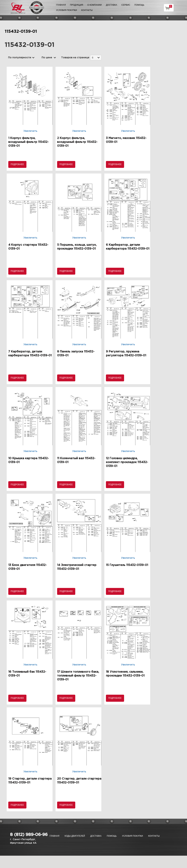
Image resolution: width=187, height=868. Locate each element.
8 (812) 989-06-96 (29, 835)
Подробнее (17, 164)
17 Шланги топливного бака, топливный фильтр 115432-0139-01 (78, 676)
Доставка (112, 5)
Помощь (139, 5)
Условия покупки (67, 10)
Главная (61, 5)
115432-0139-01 (21, 32)
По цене (47, 58)
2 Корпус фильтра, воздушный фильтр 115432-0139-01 (77, 142)
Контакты (87, 10)
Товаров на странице (75, 58)
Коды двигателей (75, 836)
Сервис (126, 5)
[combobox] (96, 58)
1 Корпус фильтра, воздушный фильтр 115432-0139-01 (28, 142)
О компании (95, 5)
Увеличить (30, 131)
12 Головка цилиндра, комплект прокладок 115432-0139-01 (127, 462)
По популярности (20, 58)
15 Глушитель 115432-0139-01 (127, 565)
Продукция (76, 5)
